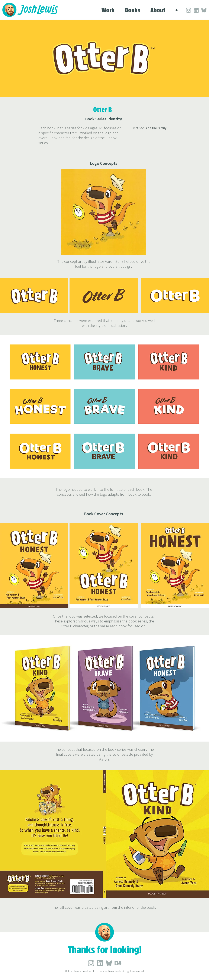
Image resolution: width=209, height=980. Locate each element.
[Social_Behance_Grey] (118, 963)
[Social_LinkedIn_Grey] (189, 10)
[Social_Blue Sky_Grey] (204, 10)
